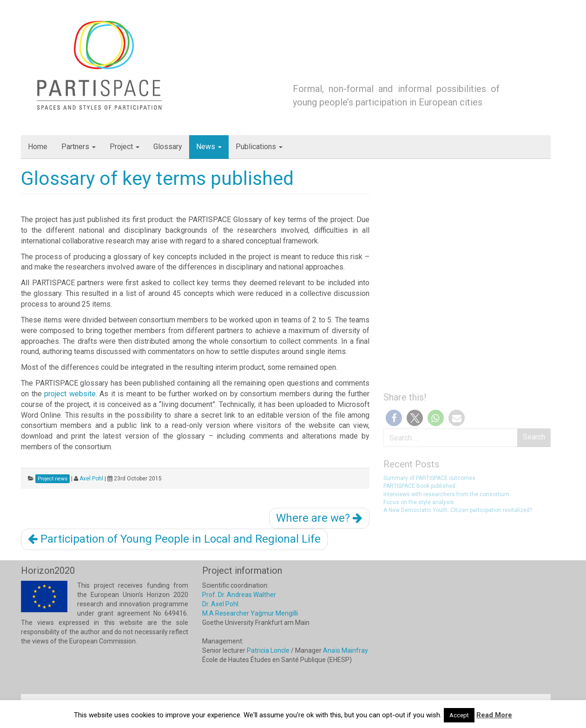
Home (38, 147)
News (209, 147)
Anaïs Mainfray (346, 650)
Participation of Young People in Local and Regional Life (174, 539)
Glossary (168, 147)
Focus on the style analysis (419, 502)
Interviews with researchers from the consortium (446, 494)
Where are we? (319, 518)
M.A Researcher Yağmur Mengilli (250, 613)
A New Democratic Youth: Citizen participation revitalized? (458, 510)
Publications (259, 147)
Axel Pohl (91, 479)
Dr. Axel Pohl (220, 604)
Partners (79, 147)
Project (125, 147)
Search (534, 437)
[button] (394, 418)
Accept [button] (459, 715)
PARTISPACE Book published (419, 486)
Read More (494, 715)
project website (70, 394)
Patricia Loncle (268, 650)
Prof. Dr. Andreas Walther (239, 595)
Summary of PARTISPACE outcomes (429, 478)
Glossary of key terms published (157, 178)
